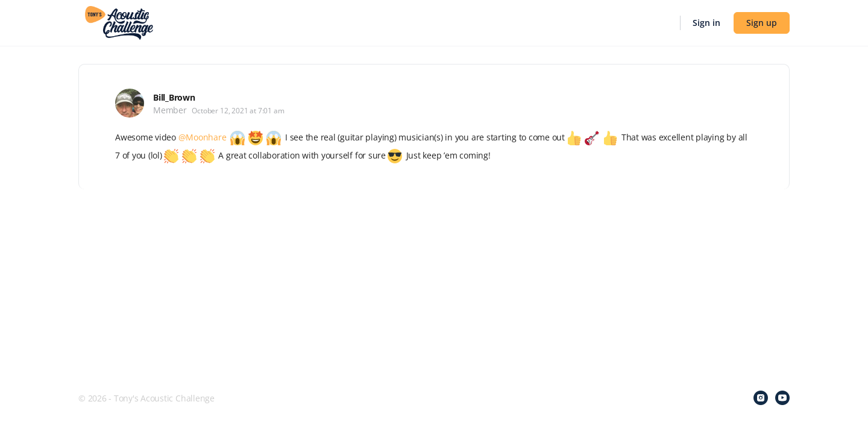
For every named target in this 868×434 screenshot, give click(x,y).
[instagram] (761, 398)
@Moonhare (203, 137)
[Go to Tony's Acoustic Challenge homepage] (119, 22)
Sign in (706, 23)
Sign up (762, 23)
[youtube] (782, 398)
